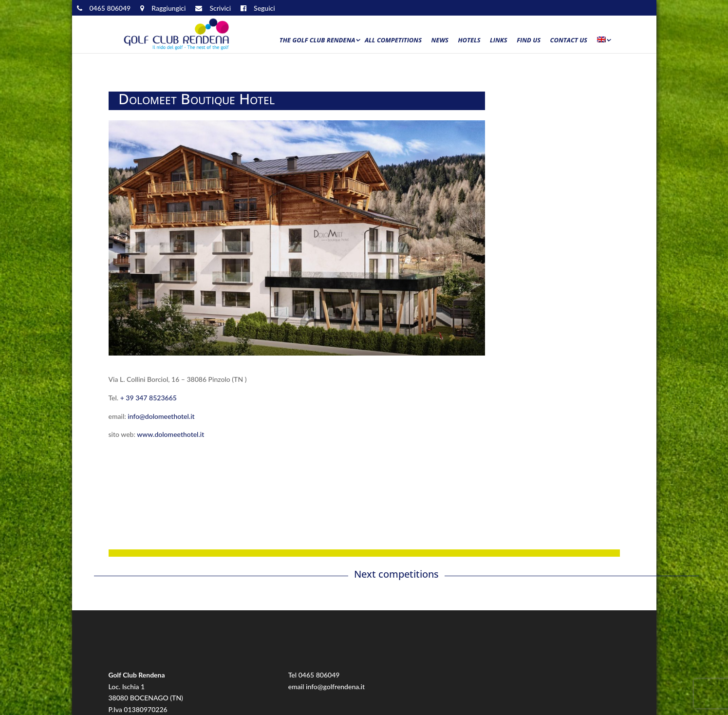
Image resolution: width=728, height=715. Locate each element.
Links (499, 40)
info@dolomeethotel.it (161, 416)
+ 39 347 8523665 (149, 398)
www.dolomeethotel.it (170, 434)
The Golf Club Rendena (317, 40)
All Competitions (393, 40)
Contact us (569, 40)
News (440, 40)
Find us (529, 40)
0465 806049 (319, 675)
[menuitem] (603, 42)
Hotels (469, 40)
